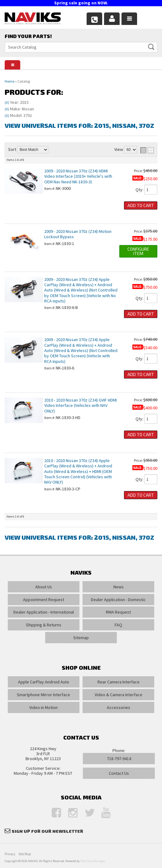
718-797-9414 (119, 759)
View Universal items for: (79, 125)
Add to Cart (141, 205)
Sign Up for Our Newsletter (47, 831)
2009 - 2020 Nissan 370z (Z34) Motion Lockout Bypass (78, 234)
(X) (7, 103)
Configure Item (138, 251)
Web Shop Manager (93, 861)
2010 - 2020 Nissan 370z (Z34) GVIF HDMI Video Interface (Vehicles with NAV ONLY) (81, 405)
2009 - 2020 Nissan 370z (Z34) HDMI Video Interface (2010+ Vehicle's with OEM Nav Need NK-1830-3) (78, 176)
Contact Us (119, 773)
